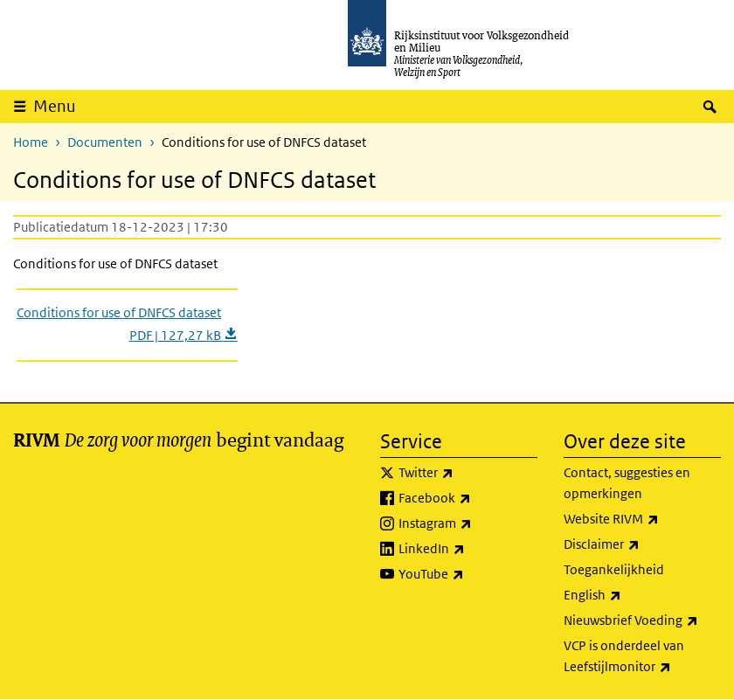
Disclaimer (640, 544)
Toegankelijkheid (614, 569)
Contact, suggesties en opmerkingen (627, 483)
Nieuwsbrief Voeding (642, 620)
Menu (55, 106)
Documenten (105, 142)
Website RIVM (642, 519)
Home (31, 142)
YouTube (468, 574)
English (631, 595)
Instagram (468, 523)
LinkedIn (468, 549)
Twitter (464, 473)
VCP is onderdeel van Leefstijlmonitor (642, 657)
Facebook (468, 498)
